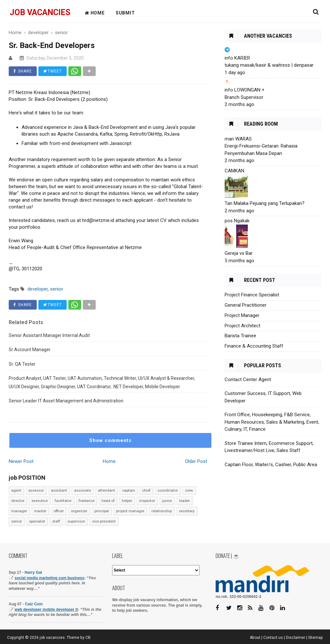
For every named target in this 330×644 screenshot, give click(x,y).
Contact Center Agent (248, 380)
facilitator (63, 501)
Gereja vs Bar (239, 253)
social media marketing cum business (49, 578)
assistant (59, 490)
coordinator (168, 490)
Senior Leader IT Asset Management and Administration (66, 401)
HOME (95, 13)
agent (16, 490)
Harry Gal (33, 572)
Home (109, 461)
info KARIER (237, 58)
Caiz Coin (34, 604)
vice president (104, 521)
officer (59, 511)
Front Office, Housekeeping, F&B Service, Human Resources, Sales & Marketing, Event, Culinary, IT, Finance (272, 422)
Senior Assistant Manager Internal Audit (49, 335)
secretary (187, 511)
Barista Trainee (240, 336)
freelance (87, 501)
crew (189, 490)
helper (127, 501)
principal (102, 511)
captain (129, 490)
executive (40, 501)
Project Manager (242, 315)
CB (88, 638)
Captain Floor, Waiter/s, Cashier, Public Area (271, 465)
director (18, 501)
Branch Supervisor (244, 97)
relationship (162, 511)
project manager (130, 511)
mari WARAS (238, 139)
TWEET (53, 71)
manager (19, 511)
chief (146, 490)
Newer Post (21, 461)
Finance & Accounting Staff (254, 346)
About (255, 638)
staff (56, 521)
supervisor (76, 521)
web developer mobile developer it (46, 610)
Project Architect (243, 326)
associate (82, 490)
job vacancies (40, 12)
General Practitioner (246, 305)
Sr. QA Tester (22, 364)
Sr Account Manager (30, 350)
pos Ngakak (237, 221)
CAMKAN (234, 171)
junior (167, 501)
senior (17, 521)
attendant (107, 490)
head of (108, 501)
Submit (125, 13)
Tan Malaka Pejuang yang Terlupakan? (265, 203)
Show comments (110, 440)
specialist (37, 521)
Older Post (196, 461)
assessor (36, 490)
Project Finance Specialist (252, 295)
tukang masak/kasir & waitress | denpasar (269, 65)
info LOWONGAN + (245, 90)
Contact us (273, 638)
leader (184, 501)
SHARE (23, 71)
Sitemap (315, 638)
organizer (79, 511)
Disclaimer (296, 638)
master (40, 511)
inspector (147, 501)
